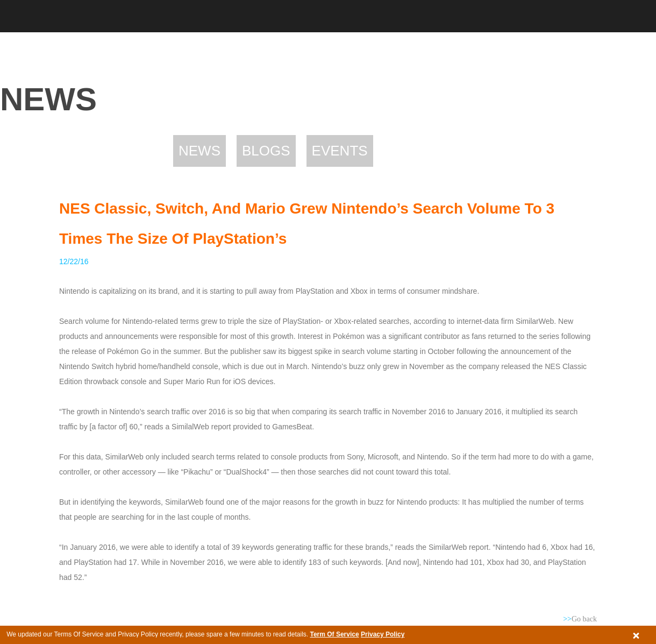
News (199, 151)
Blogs (266, 151)
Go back (580, 619)
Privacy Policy (383, 634)
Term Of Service (334, 634)
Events (340, 151)
